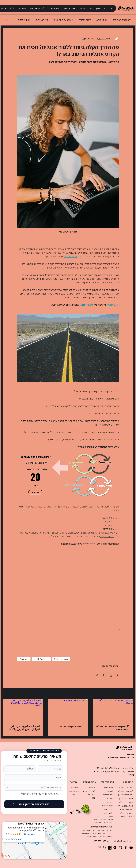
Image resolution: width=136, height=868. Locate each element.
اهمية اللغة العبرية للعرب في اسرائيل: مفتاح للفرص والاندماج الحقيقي (24, 728)
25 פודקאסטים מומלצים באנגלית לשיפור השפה (113, 728)
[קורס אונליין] (128, 782)
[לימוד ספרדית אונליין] (126, 791)
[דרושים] (74, 795)
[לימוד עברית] (108, 802)
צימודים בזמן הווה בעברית (72, 726)
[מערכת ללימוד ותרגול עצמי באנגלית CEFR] (96, 830)
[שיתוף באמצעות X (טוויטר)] (111, 675)
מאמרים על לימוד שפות (63, 20)
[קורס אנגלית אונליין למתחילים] (99, 827)
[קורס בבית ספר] (107, 782)
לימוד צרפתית (42, 20)
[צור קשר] (73, 782)
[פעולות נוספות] (19, 39)
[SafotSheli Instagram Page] (120, 848)
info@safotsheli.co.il (123, 841)
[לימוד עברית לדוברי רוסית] (103, 823)
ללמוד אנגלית (24, 659)
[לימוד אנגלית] (108, 787)
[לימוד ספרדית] (108, 791)
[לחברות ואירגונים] (89, 791)
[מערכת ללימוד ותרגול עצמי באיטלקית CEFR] (95, 833)
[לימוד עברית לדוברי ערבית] (103, 816)
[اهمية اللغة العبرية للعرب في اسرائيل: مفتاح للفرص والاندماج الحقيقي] (23, 710)
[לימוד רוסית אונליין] (126, 810)
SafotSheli (110, 768)
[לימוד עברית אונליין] (126, 802)
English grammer (61, 659)
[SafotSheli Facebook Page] (126, 848)
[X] (110, 848)
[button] (101, 8)
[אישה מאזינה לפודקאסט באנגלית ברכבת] (113, 710)
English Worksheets (41, 659)
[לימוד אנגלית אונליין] (126, 787)
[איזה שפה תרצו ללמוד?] (34, 787)
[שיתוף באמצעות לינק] (97, 675)
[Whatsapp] (104, 848)
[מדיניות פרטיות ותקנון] (126, 816)
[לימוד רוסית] (108, 810)
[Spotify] (115, 848)
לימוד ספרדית (85, 20)
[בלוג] (94, 798)
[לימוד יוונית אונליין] (126, 813)
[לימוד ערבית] (108, 798)
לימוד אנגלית (102, 20)
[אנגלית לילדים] (90, 787)
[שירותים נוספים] (90, 782)
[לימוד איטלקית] (107, 806)
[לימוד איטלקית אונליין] (125, 806)
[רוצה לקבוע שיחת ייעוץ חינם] (34, 804)
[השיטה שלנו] (74, 787)
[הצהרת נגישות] (74, 791)
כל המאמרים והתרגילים (123, 20)
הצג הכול (7, 694)
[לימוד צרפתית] (108, 795)
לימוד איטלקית (24, 20)
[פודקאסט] (92, 795)
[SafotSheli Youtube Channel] (131, 848)
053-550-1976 (100, 841)
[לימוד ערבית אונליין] (126, 798)
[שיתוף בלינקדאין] (104, 675)
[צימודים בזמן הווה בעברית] (68, 710)
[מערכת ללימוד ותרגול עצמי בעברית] (95, 837)
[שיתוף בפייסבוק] (118, 675)
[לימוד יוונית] (108, 813)
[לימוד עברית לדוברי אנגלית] (103, 819)
